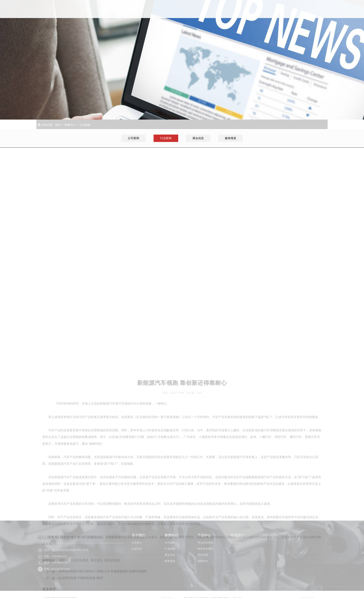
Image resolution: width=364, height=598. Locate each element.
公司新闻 (133, 138)
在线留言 (236, 555)
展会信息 (198, 138)
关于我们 (242, 16)
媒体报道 (231, 138)
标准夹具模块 (206, 561)
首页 (218, 16)
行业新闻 (85, 125)
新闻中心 (267, 16)
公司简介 (137, 555)
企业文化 (137, 561)
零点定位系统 (206, 555)
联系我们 (316, 16)
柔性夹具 (203, 568)
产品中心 (291, 16)
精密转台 (203, 574)
